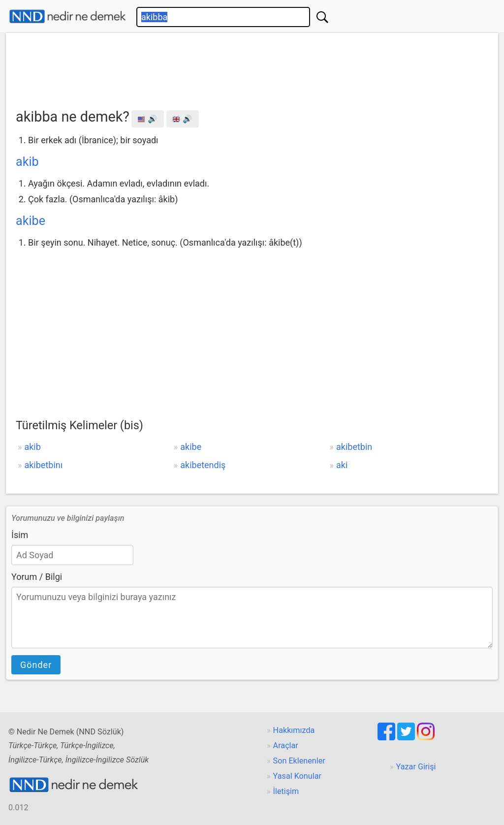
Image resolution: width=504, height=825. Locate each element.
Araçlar (286, 746)
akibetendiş (203, 465)
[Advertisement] (252, 67)
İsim (20, 535)
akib (27, 162)
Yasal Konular (297, 776)
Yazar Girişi (416, 767)
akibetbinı (43, 465)
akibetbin (354, 447)
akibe (31, 221)
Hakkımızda (294, 730)
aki (342, 465)
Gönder (36, 665)
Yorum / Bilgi (37, 577)
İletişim (286, 791)
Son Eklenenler (299, 761)
